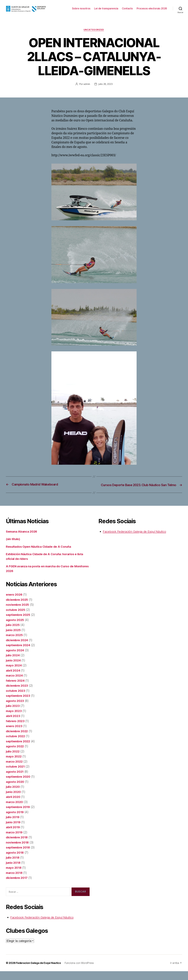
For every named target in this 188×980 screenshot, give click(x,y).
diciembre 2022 (17, 740)
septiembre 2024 (19, 654)
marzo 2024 (15, 684)
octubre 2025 (16, 619)
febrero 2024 (16, 689)
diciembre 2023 (17, 694)
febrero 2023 (15, 730)
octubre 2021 (16, 775)
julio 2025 (13, 634)
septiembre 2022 (19, 750)
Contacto (161, 8)
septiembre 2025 (19, 624)
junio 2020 (14, 801)
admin (87, 89)
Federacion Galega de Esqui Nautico (39, 972)
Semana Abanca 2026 (22, 540)
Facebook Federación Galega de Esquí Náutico (43, 926)
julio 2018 (13, 866)
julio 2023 (13, 715)
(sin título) (13, 548)
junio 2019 (14, 831)
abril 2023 (13, 725)
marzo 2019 (15, 841)
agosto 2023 (15, 710)
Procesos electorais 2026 (152, 13)
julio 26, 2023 (105, 89)
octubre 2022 (16, 745)
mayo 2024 (14, 674)
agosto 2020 (15, 791)
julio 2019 (13, 826)
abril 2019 (13, 836)
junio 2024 (14, 669)
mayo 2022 (14, 765)
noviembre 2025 (18, 613)
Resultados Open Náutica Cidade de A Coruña (40, 555)
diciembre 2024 (18, 649)
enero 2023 (14, 735)
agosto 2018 (15, 861)
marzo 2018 (15, 882)
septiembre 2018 (18, 856)
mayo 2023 (14, 720)
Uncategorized (94, 34)
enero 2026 (14, 603)
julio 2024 (13, 664)
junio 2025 (14, 639)
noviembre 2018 (18, 851)
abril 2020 (13, 806)
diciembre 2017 (17, 887)
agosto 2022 (15, 755)
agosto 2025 (15, 629)
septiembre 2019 (18, 816)
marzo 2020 (15, 811)
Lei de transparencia (140, 8)
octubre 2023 (16, 699)
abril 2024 (13, 679)
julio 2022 (13, 760)
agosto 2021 (15, 780)
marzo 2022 (15, 770)
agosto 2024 (15, 659)
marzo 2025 (15, 644)
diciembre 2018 (17, 846)
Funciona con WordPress (80, 972)
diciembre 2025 (17, 608)
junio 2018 (14, 871)
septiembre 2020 (19, 785)
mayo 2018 (14, 876)
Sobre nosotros (115, 8)
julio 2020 (13, 796)
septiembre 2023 (19, 704)
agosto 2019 (15, 821)
